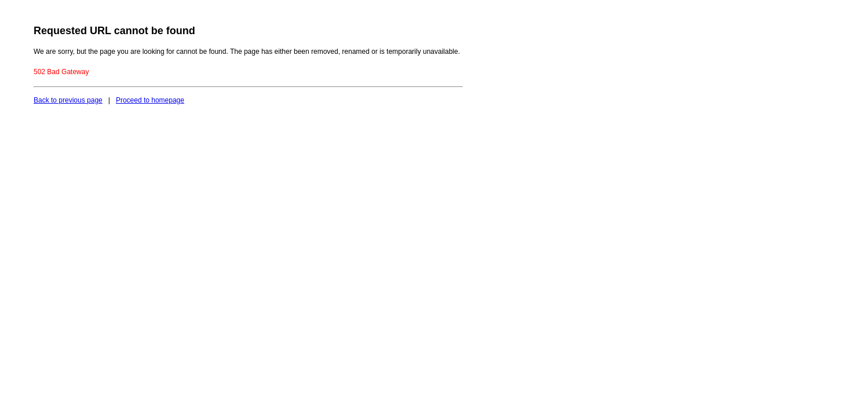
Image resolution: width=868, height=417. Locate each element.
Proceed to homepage (150, 100)
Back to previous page (68, 100)
